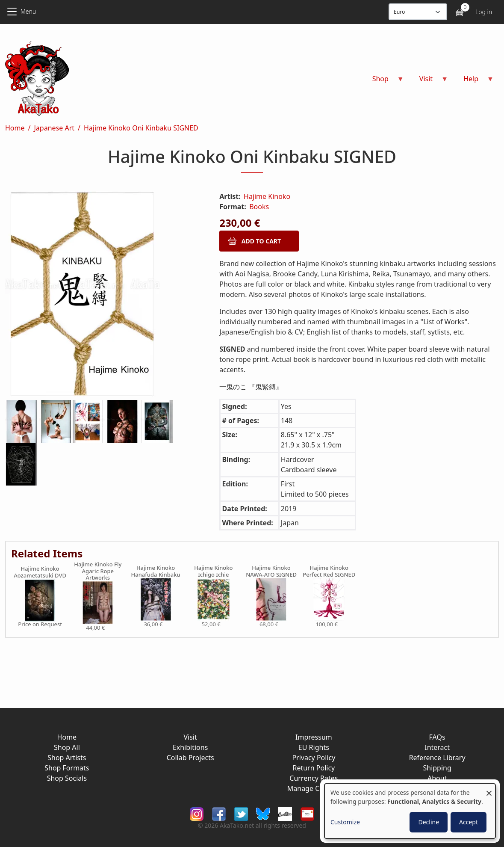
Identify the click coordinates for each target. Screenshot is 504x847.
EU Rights (314, 747)
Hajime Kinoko (267, 196)
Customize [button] (345, 822)
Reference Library (437, 758)
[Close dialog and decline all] (489, 789)
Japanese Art (54, 128)
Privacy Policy (314, 758)
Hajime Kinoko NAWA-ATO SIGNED (271, 571)
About (437, 778)
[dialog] (410, 811)
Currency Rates (314, 778)
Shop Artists (67, 758)
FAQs (437, 737)
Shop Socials (67, 778)
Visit (190, 737)
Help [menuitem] (473, 81)
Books (259, 207)
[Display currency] (418, 12)
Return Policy (314, 768)
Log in (484, 12)
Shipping (437, 768)
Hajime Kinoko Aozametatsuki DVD (40, 572)
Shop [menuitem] (383, 81)
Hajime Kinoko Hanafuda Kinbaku (155, 571)
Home (15, 128)
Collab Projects (190, 758)
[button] (102, 296)
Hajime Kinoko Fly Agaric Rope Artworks (98, 571)
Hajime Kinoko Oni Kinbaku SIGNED (141, 128)
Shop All (67, 747)
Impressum (314, 737)
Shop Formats (67, 768)
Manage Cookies (314, 788)
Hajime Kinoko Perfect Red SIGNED (329, 571)
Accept (469, 822)
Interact (437, 747)
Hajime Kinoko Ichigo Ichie (213, 571)
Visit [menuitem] (429, 81)
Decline (429, 822)
